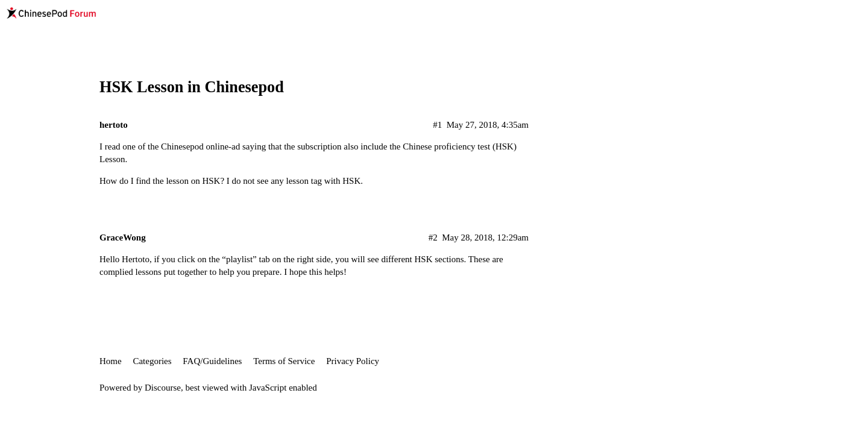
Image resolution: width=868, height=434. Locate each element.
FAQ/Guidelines (212, 361)
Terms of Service (284, 361)
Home (111, 361)
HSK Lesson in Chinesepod (192, 87)
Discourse (163, 388)
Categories (152, 361)
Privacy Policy (353, 361)
